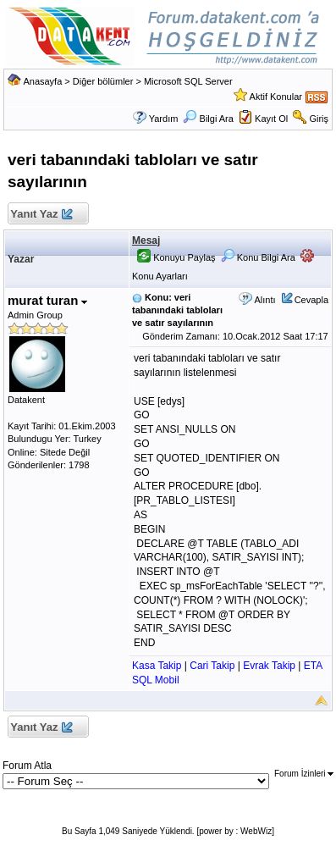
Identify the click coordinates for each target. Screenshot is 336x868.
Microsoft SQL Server (188, 81)
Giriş (319, 119)
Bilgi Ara (208, 119)
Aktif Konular (276, 97)
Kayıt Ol (271, 119)
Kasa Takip (157, 666)
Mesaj (146, 240)
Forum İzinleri (304, 774)
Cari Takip (212, 666)
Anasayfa (42, 81)
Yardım (164, 119)
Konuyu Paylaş (176, 257)
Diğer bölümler (103, 81)
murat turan (48, 300)
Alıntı (264, 300)
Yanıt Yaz (41, 215)
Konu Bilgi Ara (258, 257)
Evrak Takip (269, 666)
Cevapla (311, 300)
